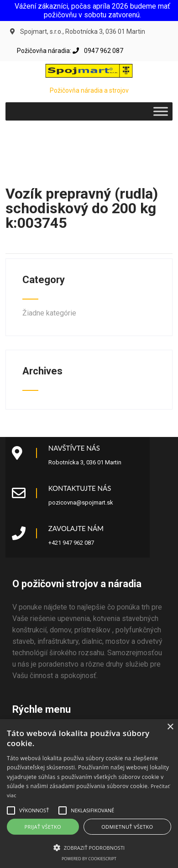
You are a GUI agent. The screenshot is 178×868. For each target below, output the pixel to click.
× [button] (170, 727)
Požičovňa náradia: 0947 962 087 (70, 51)
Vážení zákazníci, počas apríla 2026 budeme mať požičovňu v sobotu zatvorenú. (92, 11)
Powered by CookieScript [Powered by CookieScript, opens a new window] (89, 859)
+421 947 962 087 (71, 543)
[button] (11, 810)
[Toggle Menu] (161, 111)
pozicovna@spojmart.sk (81, 502)
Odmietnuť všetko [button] (127, 827)
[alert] (89, 794)
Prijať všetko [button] (43, 827)
